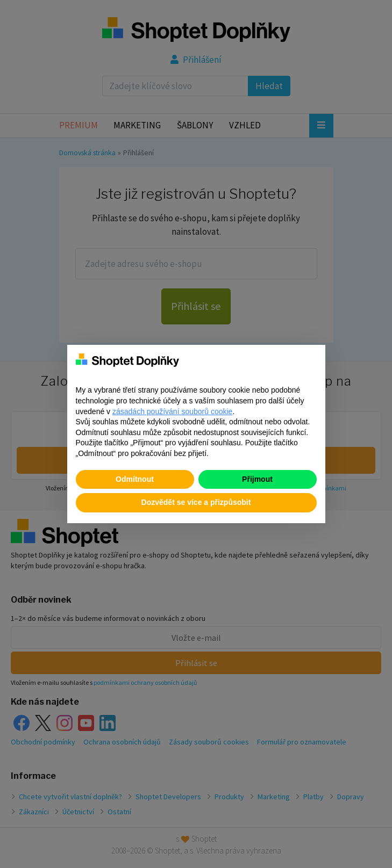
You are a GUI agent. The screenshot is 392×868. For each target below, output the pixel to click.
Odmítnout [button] (135, 479)
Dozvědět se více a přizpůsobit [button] (196, 502)
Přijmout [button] (257, 479)
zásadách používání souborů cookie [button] (172, 411)
